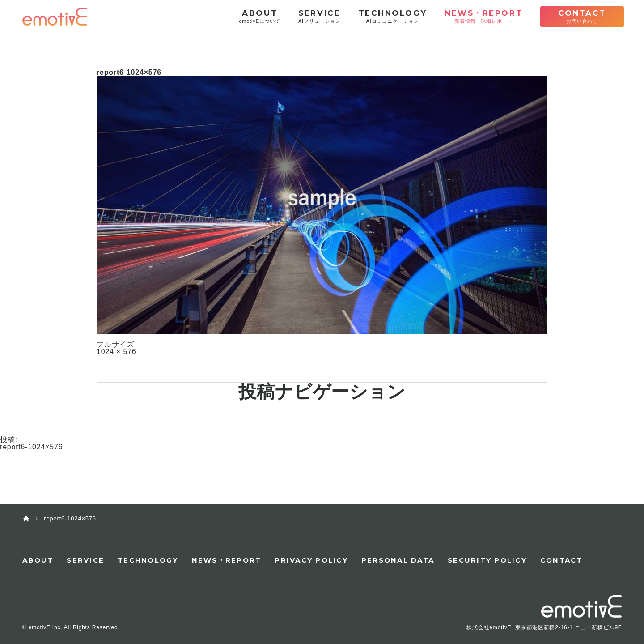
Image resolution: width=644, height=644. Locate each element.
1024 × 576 (117, 352)
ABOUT (38, 560)
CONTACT (561, 560)
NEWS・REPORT (227, 560)
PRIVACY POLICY (311, 560)
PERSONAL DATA (398, 560)
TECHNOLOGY (148, 560)
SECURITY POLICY (487, 560)
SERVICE (85, 560)
